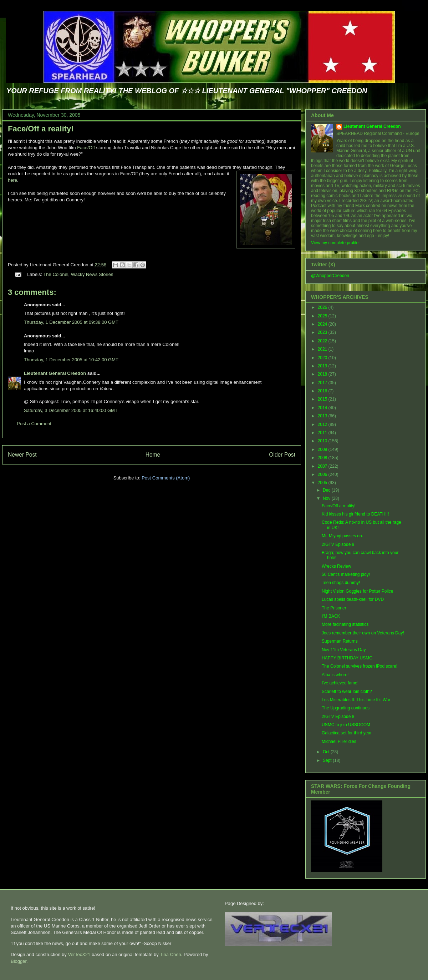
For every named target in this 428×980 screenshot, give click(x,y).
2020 (323, 358)
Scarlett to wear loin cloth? (347, 692)
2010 (323, 441)
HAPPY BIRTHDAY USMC (347, 658)
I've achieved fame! (340, 683)
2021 (323, 349)
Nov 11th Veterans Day (344, 650)
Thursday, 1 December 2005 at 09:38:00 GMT (71, 322)
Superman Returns (340, 641)
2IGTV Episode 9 (338, 544)
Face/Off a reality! (41, 129)
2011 (323, 433)
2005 (323, 483)
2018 (323, 374)
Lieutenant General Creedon (55, 373)
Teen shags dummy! (341, 583)
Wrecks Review (336, 566)
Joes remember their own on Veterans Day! (363, 633)
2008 (323, 458)
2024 (323, 324)
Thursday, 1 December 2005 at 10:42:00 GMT (71, 360)
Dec (327, 490)
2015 (323, 399)
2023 (323, 332)
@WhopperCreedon (330, 276)
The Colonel (56, 274)
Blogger (19, 961)
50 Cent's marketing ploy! (346, 574)
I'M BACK (331, 616)
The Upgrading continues (346, 708)
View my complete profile (335, 243)
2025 (323, 316)
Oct (327, 752)
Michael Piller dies (339, 742)
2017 (323, 383)
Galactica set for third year (347, 733)
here (12, 180)
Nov (327, 498)
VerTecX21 (79, 954)
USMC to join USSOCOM (346, 725)
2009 (323, 449)
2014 (323, 408)
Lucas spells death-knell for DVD (353, 599)
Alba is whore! (335, 675)
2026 (323, 307)
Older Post (282, 455)
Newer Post (22, 455)
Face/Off (86, 148)
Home (153, 455)
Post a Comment (34, 424)
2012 (323, 424)
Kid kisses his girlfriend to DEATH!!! (355, 514)
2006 (323, 474)
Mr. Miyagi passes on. (342, 536)
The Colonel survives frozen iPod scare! (360, 666)
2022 (323, 341)
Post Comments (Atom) (166, 478)
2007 (323, 466)
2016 (323, 391)
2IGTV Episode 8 (338, 717)
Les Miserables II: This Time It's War (356, 700)
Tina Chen (170, 954)
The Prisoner (334, 608)
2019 (323, 366)
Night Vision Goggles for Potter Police (358, 591)
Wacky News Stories (92, 274)
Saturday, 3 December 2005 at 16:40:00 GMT (71, 410)
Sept (328, 760)
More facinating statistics (345, 624)
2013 (323, 416)
